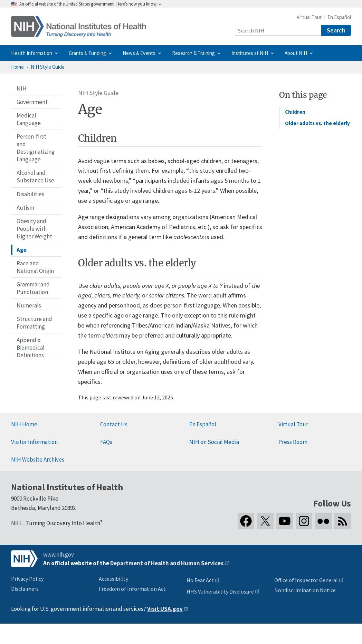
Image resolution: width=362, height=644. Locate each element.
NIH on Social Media (214, 442)
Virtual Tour (309, 17)
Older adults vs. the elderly (317, 123)
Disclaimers (25, 589)
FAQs (106, 442)
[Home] (78, 26)
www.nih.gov (59, 555)
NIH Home (24, 424)
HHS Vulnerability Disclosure (220, 591)
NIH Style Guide (48, 67)
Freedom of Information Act (132, 589)
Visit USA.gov (165, 609)
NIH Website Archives (38, 460)
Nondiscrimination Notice (305, 590)
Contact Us (114, 424)
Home (17, 67)
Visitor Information (34, 442)
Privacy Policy (27, 579)
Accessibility (113, 579)
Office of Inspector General (306, 580)
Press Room (293, 442)
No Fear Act (200, 580)
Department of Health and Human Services (167, 563)
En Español (339, 17)
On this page (303, 95)
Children (295, 112)
